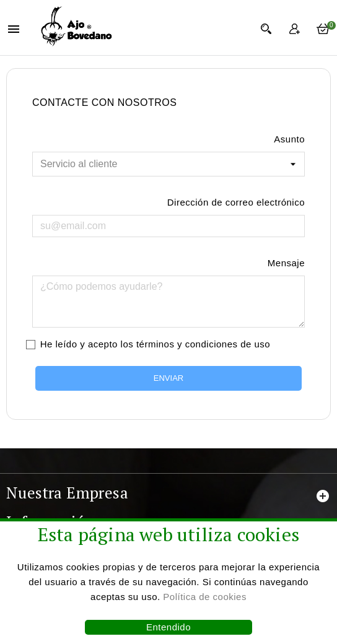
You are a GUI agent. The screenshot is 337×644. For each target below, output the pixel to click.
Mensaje (286, 263)
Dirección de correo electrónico (236, 202)
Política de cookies (205, 597)
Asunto (289, 139)
